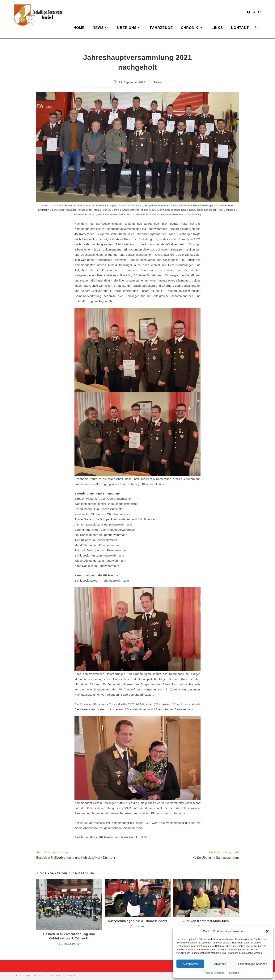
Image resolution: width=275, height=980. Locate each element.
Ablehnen (220, 964)
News (158, 82)
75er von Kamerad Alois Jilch (206, 921)
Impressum (234, 973)
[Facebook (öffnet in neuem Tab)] (248, 12)
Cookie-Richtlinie (215, 973)
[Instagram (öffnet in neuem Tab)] (254, 12)
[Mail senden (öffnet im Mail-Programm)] (260, 12)
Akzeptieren (190, 964)
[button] (267, 931)
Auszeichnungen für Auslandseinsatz (138, 921)
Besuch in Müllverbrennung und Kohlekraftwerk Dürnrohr (69, 936)
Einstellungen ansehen (253, 964)
